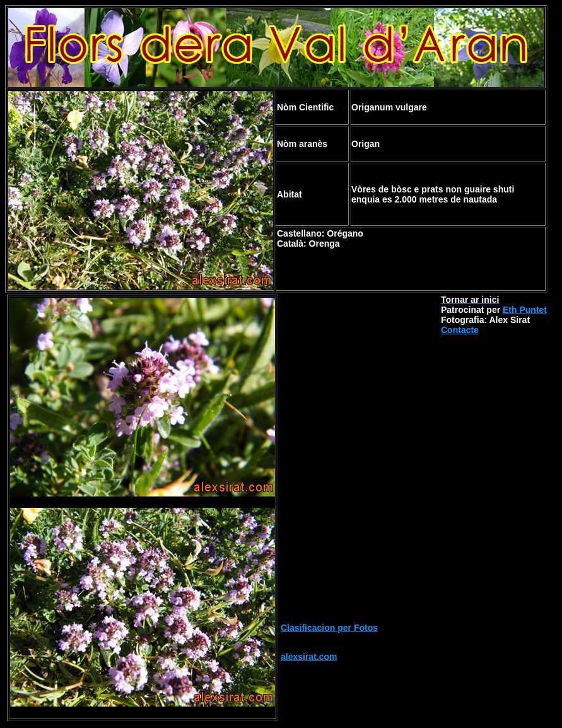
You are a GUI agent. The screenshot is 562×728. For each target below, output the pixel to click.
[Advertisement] (360, 373)
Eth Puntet (525, 310)
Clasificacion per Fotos (329, 628)
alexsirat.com (309, 657)
